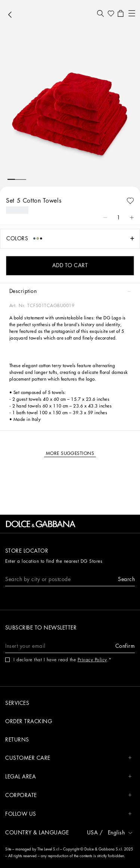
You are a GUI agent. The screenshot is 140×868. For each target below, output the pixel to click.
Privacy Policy (92, 660)
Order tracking (29, 721)
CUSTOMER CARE (69, 758)
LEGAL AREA (69, 777)
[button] (100, 13)
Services (17, 703)
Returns (17, 740)
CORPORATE (69, 795)
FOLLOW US (69, 814)
